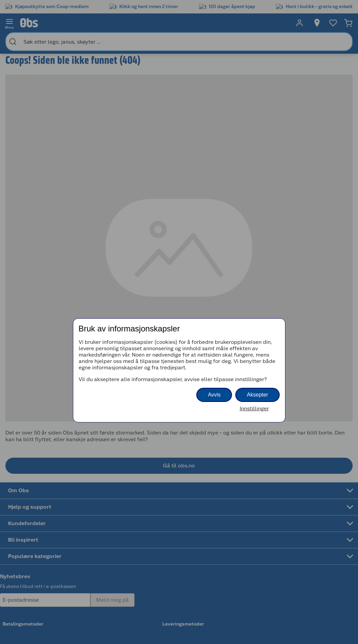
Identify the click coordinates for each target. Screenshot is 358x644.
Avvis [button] (214, 395)
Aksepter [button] (257, 395)
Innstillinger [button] (254, 408)
